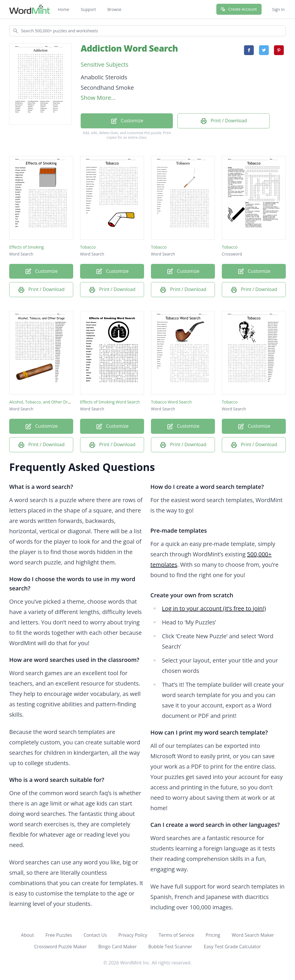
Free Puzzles (59, 935)
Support (88, 9)
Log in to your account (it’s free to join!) (214, 608)
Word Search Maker (253, 935)
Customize (127, 121)
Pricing (213, 935)
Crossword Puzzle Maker (61, 947)
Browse (115, 9)
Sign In (278, 9)
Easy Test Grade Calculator (232, 947)
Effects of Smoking (27, 247)
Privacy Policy (133, 935)
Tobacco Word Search (171, 402)
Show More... (98, 98)
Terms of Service (176, 935)
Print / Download (224, 121)
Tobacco (88, 247)
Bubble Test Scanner (170, 947)
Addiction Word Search (129, 48)
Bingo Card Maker (117, 947)
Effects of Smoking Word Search (110, 402)
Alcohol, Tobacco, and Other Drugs (42, 402)
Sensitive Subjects (105, 64)
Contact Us (95, 935)
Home (64, 9)
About (28, 935)
